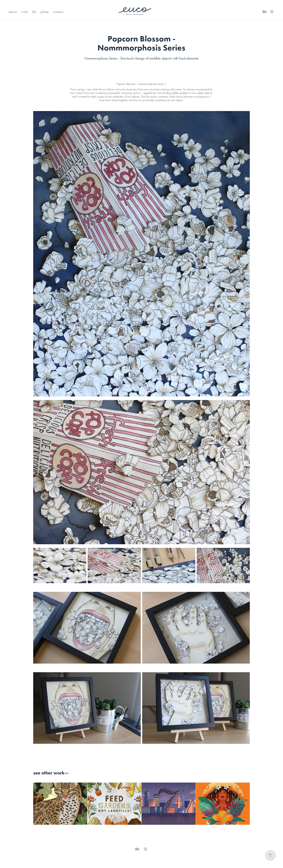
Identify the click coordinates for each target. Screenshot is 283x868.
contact (58, 12)
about (13, 12)
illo (34, 12)
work (24, 12)
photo (45, 12)
